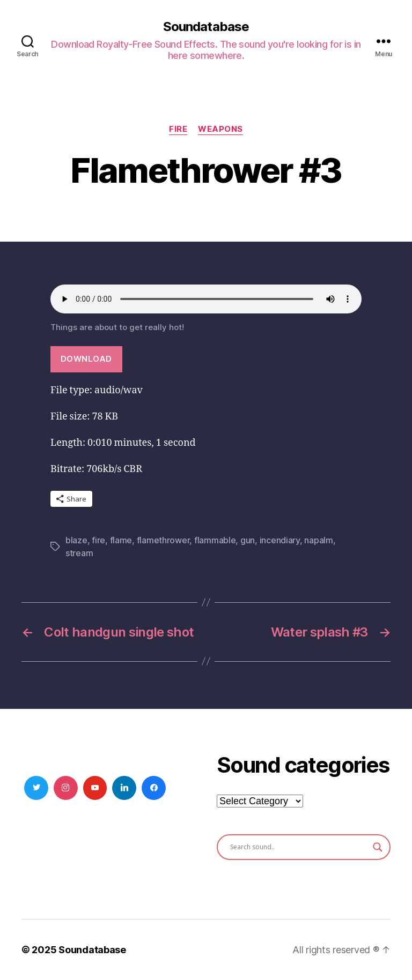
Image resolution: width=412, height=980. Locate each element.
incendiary (280, 540)
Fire (178, 129)
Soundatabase (206, 27)
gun (248, 540)
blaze (76, 540)
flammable (215, 540)
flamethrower (163, 540)
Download (86, 359)
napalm (318, 540)
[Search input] (299, 847)
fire (98, 540)
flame (121, 540)
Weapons (220, 129)
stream (79, 553)
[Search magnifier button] (378, 847)
